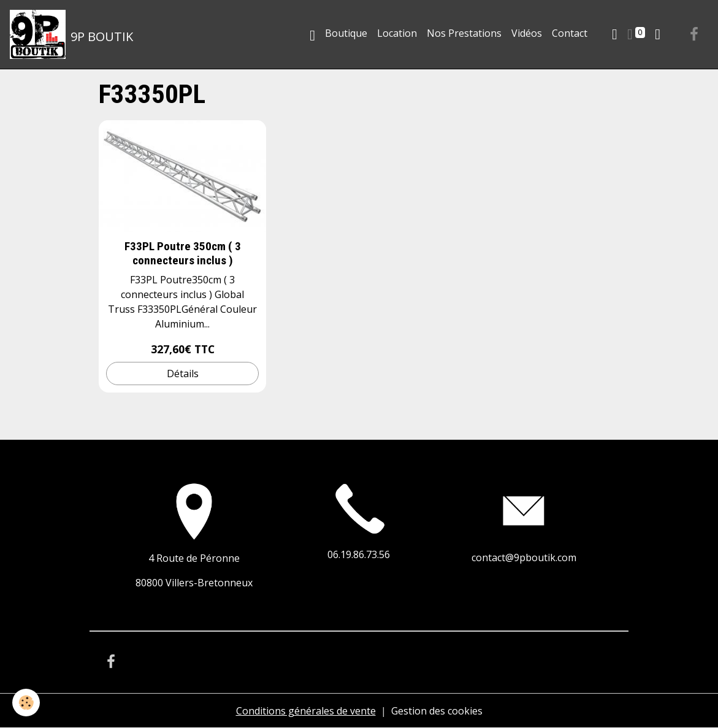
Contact (570, 33)
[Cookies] (26, 703)
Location (397, 33)
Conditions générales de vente (306, 711)
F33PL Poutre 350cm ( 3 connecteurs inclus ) (183, 253)
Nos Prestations (464, 33)
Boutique (346, 33)
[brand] (71, 34)
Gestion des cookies (437, 711)
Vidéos (527, 33)
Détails (183, 374)
